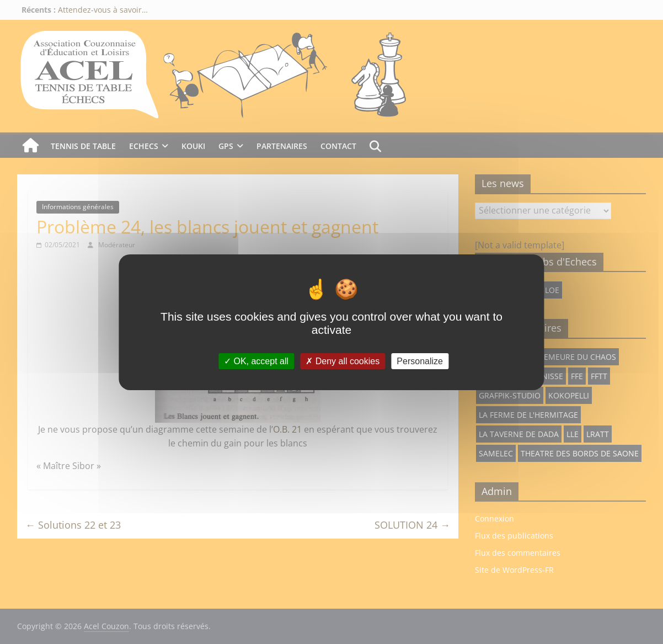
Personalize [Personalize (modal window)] (420, 361)
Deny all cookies (343, 361)
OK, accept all (256, 361)
